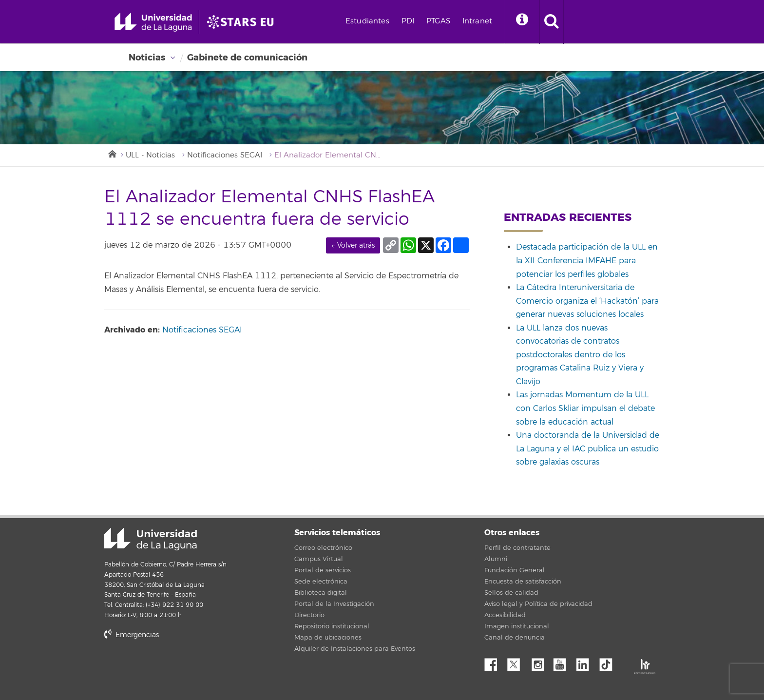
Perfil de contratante (517, 548)
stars (177, 668)
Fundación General (515, 570)
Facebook (495, 662)
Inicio (112, 153)
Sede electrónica (321, 582)
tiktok (609, 662)
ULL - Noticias (150, 155)
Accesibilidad (505, 615)
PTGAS (438, 21)
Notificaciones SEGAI (225, 155)
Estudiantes (367, 21)
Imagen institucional (517, 626)
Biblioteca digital (321, 593)
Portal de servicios (323, 570)
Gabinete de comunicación (247, 58)
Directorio (309, 615)
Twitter (517, 662)
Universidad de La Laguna (151, 539)
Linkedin (586, 662)
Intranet (477, 21)
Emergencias (132, 635)
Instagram (540, 662)
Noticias (147, 58)
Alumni (496, 559)
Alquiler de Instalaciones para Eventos (355, 649)
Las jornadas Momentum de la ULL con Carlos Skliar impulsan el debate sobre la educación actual (585, 408)
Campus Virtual (319, 559)
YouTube (563, 662)
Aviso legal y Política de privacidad (538, 604)
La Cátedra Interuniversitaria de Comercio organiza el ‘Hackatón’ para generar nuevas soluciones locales (587, 301)
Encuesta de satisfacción (523, 582)
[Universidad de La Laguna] (243, 22)
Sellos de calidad (511, 593)
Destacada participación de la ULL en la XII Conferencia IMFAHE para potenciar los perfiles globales (587, 261)
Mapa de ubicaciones (328, 638)
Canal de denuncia (515, 638)
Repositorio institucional (332, 626)
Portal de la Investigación (334, 604)
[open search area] (552, 22)
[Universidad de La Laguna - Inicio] (157, 22)
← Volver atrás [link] (353, 245)
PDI (408, 21)
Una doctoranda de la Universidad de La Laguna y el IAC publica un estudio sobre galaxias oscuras (588, 449)
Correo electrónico (323, 548)
